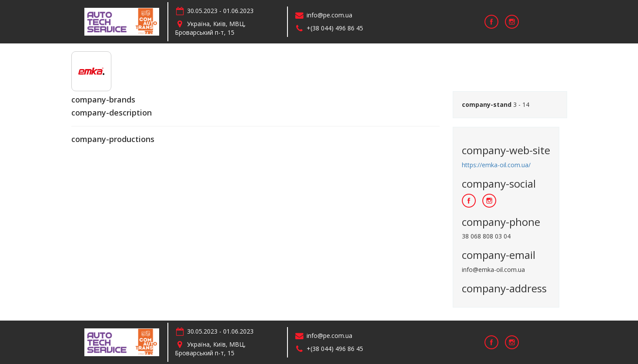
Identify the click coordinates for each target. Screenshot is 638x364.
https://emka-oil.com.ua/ (496, 165)
